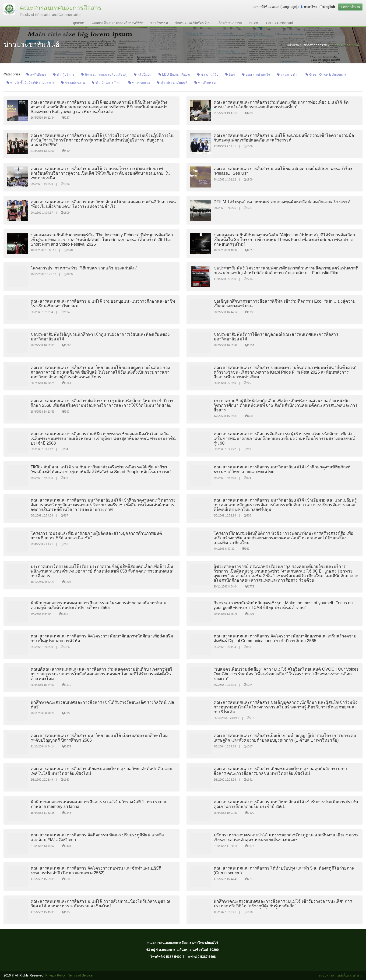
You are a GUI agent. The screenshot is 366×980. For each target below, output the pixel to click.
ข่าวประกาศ (139, 83)
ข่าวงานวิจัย (208, 74)
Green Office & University (326, 74)
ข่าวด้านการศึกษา (107, 83)
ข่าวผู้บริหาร (64, 74)
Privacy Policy (55, 975)
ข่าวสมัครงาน (73, 83)
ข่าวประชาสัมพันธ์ (172, 83)
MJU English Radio (174, 74)
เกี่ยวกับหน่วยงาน (230, 23)
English (329, 7)
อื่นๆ (230, 74)
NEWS (254, 23)
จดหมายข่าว (288, 74)
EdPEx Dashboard (280, 23)
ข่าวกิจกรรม (159, 23)
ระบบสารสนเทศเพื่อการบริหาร (340, 975)
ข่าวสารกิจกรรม (315, 45)
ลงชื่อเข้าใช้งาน (350, 7)
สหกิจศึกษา (36, 74)
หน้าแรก (293, 45)
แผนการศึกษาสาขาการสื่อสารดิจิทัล (118, 23)
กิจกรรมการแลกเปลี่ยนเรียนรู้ (104, 74)
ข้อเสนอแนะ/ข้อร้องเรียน (193, 23)
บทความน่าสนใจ (256, 74)
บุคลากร (79, 23)
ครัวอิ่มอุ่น (143, 74)
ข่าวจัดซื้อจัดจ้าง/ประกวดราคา (30, 83)
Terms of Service (81, 975)
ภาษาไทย (310, 7)
